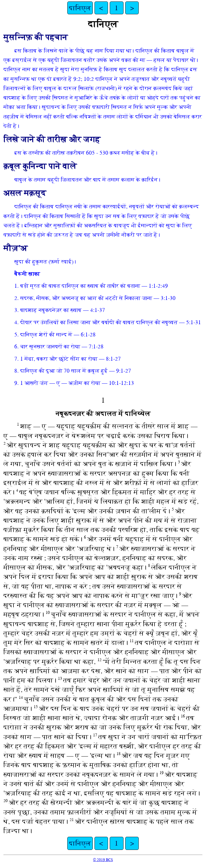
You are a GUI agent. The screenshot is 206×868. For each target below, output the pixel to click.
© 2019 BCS (103, 860)
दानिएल (80, 8)
